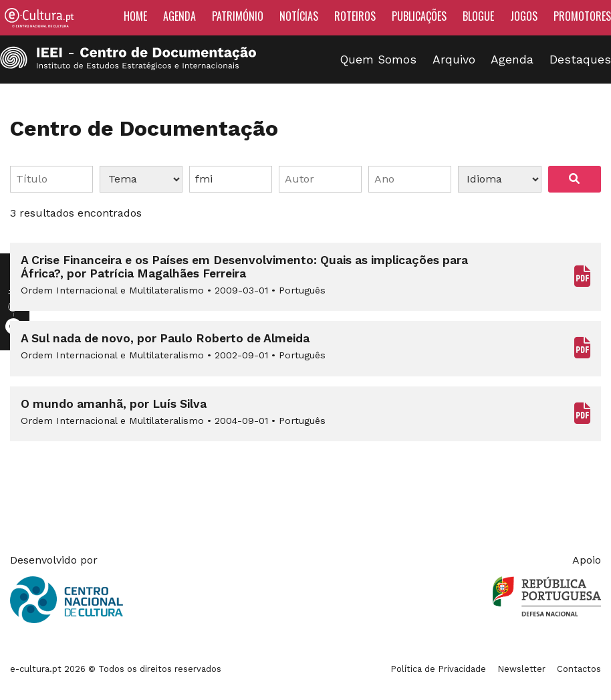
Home (135, 16)
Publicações (419, 16)
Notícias (299, 16)
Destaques (580, 60)
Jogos (524, 16)
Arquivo (454, 60)
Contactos (579, 669)
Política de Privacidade (438, 669)
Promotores (582, 16)
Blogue (478, 16)
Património (238, 16)
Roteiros (355, 16)
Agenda (179, 16)
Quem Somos (378, 60)
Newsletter (521, 669)
